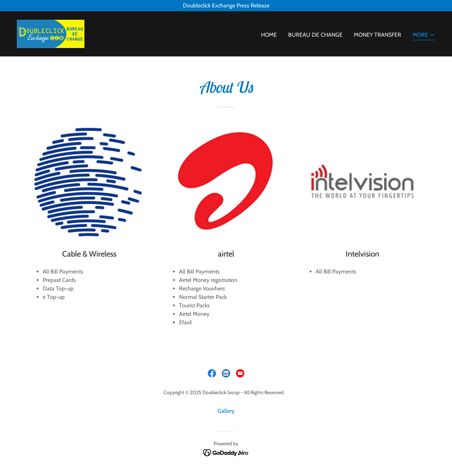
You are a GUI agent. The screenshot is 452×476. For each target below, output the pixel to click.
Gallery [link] (226, 411)
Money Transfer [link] (377, 35)
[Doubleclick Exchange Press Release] (226, 6)
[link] (51, 33)
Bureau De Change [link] (315, 35)
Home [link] (269, 35)
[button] (424, 35)
